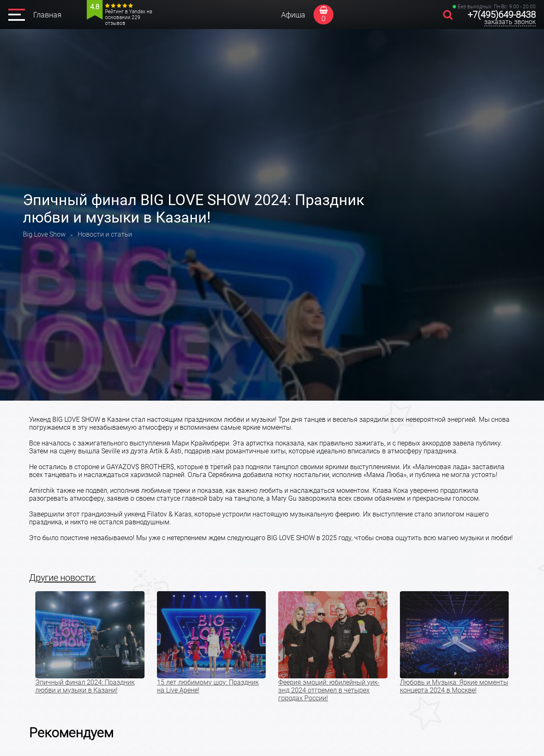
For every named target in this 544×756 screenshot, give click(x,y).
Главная (47, 15)
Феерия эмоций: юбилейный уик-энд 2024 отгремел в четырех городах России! (329, 690)
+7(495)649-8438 (502, 15)
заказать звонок (510, 22)
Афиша (293, 15)
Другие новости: (62, 578)
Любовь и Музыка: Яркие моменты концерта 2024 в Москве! (454, 686)
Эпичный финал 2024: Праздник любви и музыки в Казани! (85, 686)
